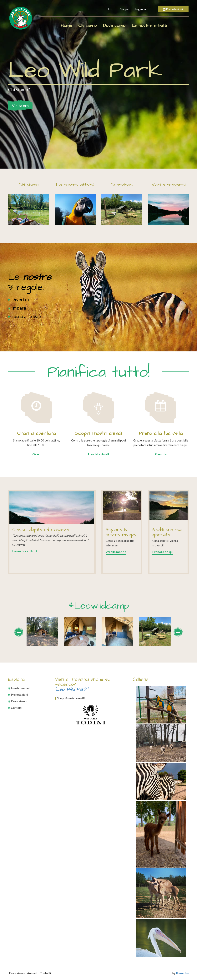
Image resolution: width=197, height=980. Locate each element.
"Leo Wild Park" (72, 689)
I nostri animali (98, 454)
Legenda (140, 9)
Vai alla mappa (116, 552)
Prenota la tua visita (161, 433)
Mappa (124, 9)
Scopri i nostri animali (98, 433)
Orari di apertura (36, 433)
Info (111, 9)
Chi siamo (88, 26)
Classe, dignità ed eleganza (41, 530)
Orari (36, 454)
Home (67, 26)
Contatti (15, 708)
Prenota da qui (163, 552)
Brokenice (182, 973)
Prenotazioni (173, 9)
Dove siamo (114, 26)
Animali (32, 973)
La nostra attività (149, 26)
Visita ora (20, 105)
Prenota (161, 454)
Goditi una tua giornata (167, 532)
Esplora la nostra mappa (121, 532)
